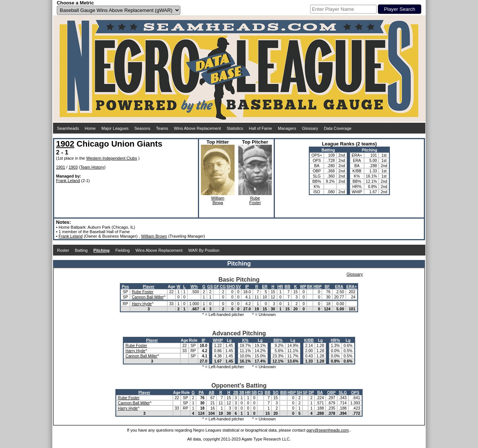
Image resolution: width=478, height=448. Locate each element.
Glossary (310, 128)
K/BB (309, 340)
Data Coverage (338, 128)
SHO (231, 286)
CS (260, 392)
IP (247, 286)
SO (275, 392)
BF (327, 286)
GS (210, 286)
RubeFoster (255, 200)
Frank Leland (68, 181)
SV (238, 286)
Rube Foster (143, 292)
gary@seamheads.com (328, 430)
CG (223, 286)
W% (194, 286)
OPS (355, 392)
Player (149, 286)
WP (303, 286)
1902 (65, 144)
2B (236, 392)
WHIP (218, 340)
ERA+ (351, 286)
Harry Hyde (142, 304)
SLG (343, 392)
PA (201, 392)
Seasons (142, 128)
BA (320, 392)
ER (265, 286)
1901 (60, 167)
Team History (92, 167)
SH (299, 392)
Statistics (235, 128)
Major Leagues (115, 128)
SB (254, 392)
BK (310, 286)
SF (305, 392)
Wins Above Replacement (198, 128)
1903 (73, 167)
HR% (336, 340)
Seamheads (68, 128)
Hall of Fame (260, 128)
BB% (278, 340)
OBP (331, 392)
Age (171, 286)
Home (90, 128)
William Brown (154, 236)
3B (242, 392)
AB (212, 392)
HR (280, 286)
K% (245, 340)
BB (287, 286)
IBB (283, 392)
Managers (287, 128)
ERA (339, 286)
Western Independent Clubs (112, 158)
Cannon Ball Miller (148, 297)
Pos (125, 286)
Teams (162, 128)
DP (311, 392)
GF (216, 286)
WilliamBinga (218, 200)
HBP (317, 286)
